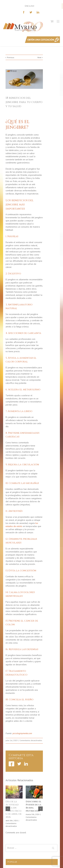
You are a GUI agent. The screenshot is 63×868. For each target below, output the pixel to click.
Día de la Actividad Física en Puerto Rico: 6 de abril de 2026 (14, 809)
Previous (11, 57)
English (29, 6)
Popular (12, 862)
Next (39, 57)
